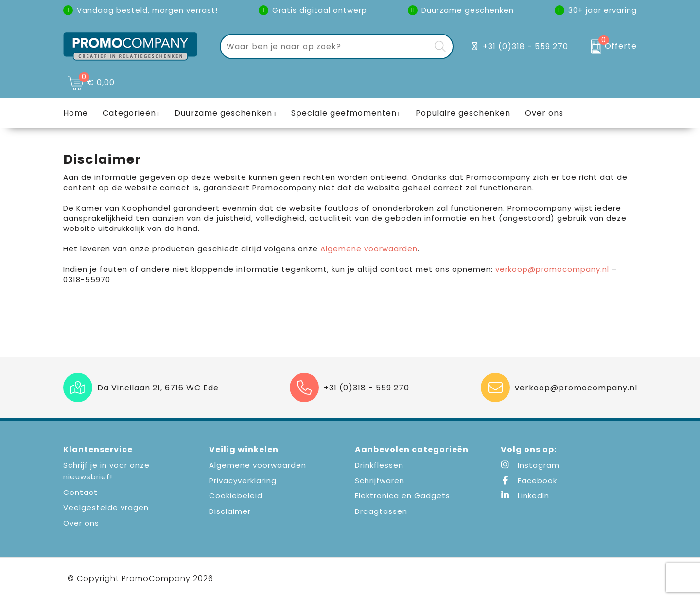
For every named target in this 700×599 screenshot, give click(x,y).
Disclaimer (230, 511)
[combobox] (325, 46)
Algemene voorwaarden (369, 249)
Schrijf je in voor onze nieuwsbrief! (106, 471)
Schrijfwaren (380, 481)
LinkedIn (525, 496)
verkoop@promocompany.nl (552, 269)
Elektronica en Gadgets (402, 496)
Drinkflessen (379, 465)
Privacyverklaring (243, 481)
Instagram (530, 465)
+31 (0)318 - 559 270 (525, 46)
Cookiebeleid (236, 496)
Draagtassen (381, 511)
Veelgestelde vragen (106, 507)
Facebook (529, 481)
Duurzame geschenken (223, 113)
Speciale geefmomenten (344, 113)
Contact (80, 492)
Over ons (81, 523)
